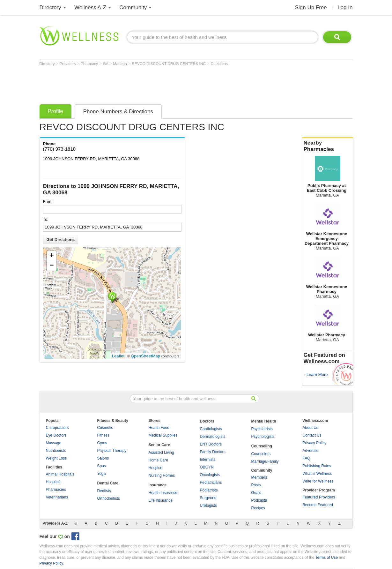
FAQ (307, 458)
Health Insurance (163, 493)
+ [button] (52, 256)
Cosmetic (105, 428)
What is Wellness (317, 474)
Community (133, 7)
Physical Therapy (112, 451)
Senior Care (159, 445)
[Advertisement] (156, 84)
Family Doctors (213, 452)
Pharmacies (56, 490)
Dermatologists (213, 437)
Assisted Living (161, 453)
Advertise (311, 451)
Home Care (158, 460)
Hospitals (54, 482)
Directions (219, 64)
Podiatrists (209, 490)
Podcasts (259, 500)
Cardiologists (211, 429)
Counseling (262, 446)
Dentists (104, 491)
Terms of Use (326, 558)
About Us (311, 428)
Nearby (328, 146)
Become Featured (318, 505)
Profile (55, 111)
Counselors (261, 454)
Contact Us (312, 435)
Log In (345, 7)
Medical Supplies (163, 435)
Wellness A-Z (90, 7)
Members (259, 477)
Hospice (155, 468)
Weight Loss (56, 458)
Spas (102, 466)
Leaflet (118, 356)
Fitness (104, 435)
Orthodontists (109, 498)
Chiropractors (57, 428)
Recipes (258, 508)
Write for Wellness (318, 481)
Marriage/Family (265, 461)
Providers (68, 64)
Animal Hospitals (60, 474)
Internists (208, 460)
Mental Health (264, 421)
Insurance (158, 485)
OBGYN (207, 467)
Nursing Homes (162, 475)
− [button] (52, 266)
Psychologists (263, 437)
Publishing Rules (317, 466)
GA (106, 64)
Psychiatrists (262, 429)
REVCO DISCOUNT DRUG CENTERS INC (169, 64)
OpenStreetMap (145, 356)
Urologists (208, 505)
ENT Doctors (211, 444)
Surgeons (208, 498)
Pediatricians (211, 483)
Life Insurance (161, 500)
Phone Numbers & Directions (118, 112)
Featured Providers (319, 497)
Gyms (102, 443)
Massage (54, 443)
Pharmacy (90, 64)
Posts (256, 485)
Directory (50, 7)
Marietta (121, 64)
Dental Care (108, 483)
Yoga (102, 474)
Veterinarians (57, 497)
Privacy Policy (315, 443)
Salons (103, 458)
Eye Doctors (56, 435)
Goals (256, 493)
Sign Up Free (311, 7)
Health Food (159, 428)
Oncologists (210, 475)
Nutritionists (56, 451)
